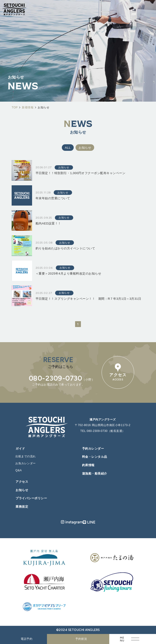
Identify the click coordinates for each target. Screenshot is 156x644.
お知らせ (85, 148)
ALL (68, 148)
